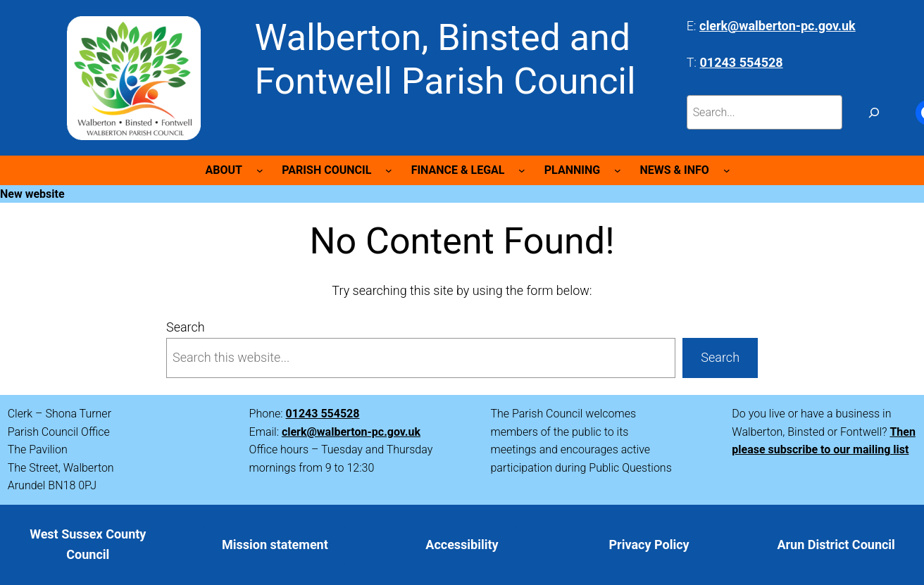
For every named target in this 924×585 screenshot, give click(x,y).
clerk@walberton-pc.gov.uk (351, 432)
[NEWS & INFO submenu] (727, 170)
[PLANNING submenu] (618, 170)
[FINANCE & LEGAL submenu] (522, 170)
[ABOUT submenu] (260, 170)
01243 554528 (323, 414)
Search (186, 327)
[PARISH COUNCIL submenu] (389, 170)
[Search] (874, 112)
